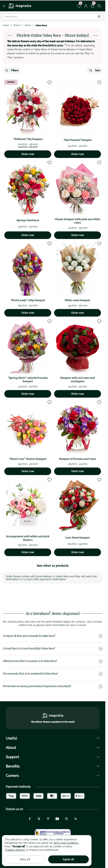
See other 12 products (53, 566)
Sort (95, 70)
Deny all (25, 859)
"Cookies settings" (15, 850)
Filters (12, 70)
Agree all (68, 859)
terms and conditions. (66, 843)
